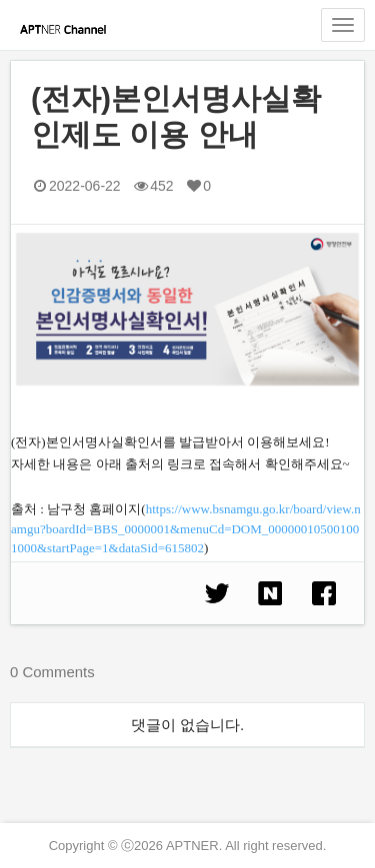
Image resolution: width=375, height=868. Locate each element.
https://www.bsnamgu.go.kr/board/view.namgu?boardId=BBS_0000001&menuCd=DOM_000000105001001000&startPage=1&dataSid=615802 (186, 528)
